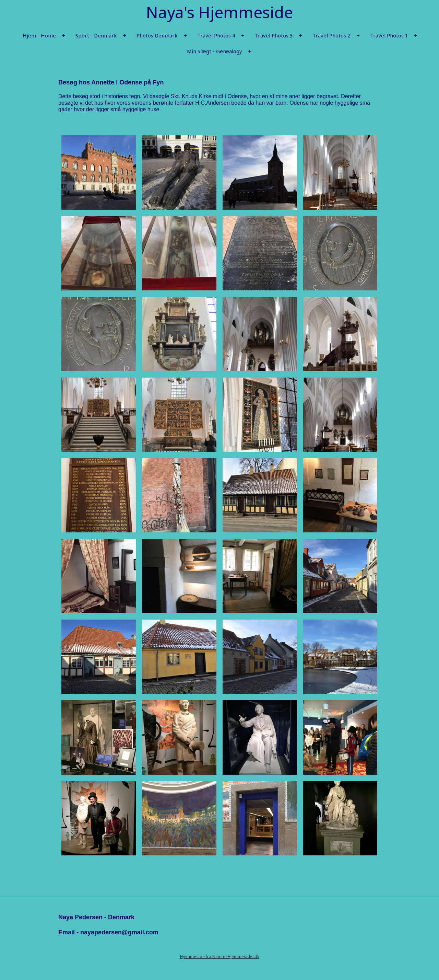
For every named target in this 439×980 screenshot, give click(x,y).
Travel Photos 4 (216, 35)
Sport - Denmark (96, 35)
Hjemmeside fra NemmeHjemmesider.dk (220, 956)
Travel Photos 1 (389, 35)
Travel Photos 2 (331, 35)
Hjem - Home (39, 35)
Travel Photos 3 (274, 35)
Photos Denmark (157, 35)
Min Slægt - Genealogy (215, 51)
